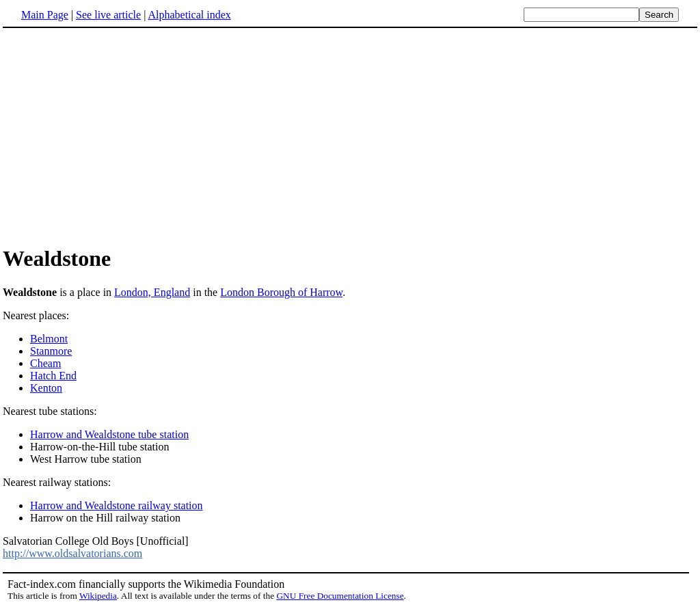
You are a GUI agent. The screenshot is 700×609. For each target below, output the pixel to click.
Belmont (49, 339)
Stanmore (51, 351)
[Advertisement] (350, 136)
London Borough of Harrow (281, 292)
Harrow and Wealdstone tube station (109, 434)
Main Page (45, 15)
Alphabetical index (189, 15)
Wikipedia (98, 596)
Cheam (45, 363)
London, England (152, 292)
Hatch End (53, 376)
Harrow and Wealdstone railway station (117, 505)
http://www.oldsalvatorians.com (72, 553)
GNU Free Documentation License (340, 596)
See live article (108, 15)
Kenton (46, 388)
